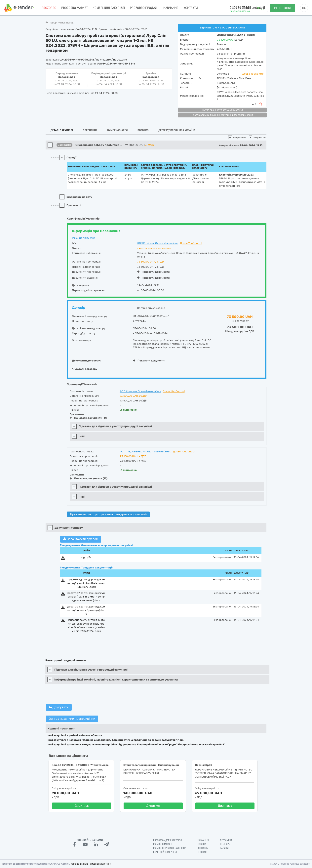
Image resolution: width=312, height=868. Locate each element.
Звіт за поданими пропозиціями (72, 719)
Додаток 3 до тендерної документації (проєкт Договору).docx (86, 610)
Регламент (226, 840)
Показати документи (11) (88, 418)
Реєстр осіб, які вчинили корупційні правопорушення (222, 115)
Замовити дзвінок (240, 11)
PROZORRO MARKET (75, 8)
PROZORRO (49, 8)
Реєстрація (282, 8)
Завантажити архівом (81, 539)
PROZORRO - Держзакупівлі (168, 840)
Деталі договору (85, 369)
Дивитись (82, 806)
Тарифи (224, 848)
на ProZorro (104, 60)
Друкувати (59, 707)
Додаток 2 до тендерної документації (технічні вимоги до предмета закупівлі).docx (86, 597)
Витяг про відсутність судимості (222, 110)
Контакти (191, 8)
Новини (202, 844)
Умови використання (101, 864)
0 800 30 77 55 (239, 8)
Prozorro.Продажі (144, 8)
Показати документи (153, 272)
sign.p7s (86, 557)
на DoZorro (120, 60)
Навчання (171, 8)
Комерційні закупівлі (109, 8)
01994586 (223, 74)
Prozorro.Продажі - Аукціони (170, 848)
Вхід (260, 8)
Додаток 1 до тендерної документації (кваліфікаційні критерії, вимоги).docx (86, 583)
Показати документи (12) (89, 478)
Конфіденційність (79, 864)
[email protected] (227, 87)
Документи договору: (86, 361)
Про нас (202, 852)
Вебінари (225, 844)
